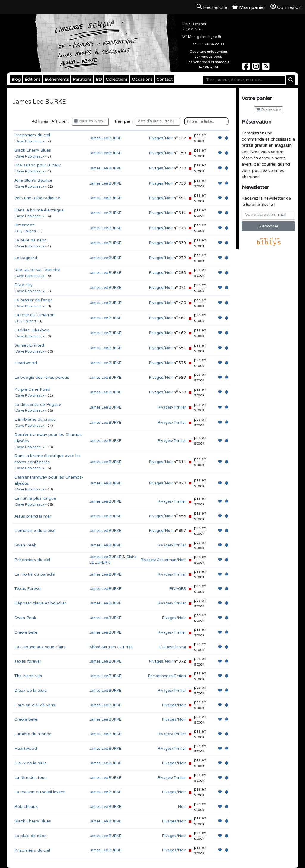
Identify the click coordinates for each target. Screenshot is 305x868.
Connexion (286, 7)
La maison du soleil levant (40, 792)
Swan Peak (25, 545)
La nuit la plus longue (35, 498)
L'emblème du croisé (35, 530)
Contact (165, 79)
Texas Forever (28, 589)
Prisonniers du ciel (32, 135)
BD (99, 79)
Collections (117, 79)
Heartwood (26, 363)
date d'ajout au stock (156, 121)
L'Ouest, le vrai (173, 647)
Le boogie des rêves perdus (42, 377)
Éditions (32, 79)
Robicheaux (26, 807)
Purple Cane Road (32, 389)
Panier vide (268, 110)
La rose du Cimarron (34, 315)
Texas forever (28, 661)
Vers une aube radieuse (37, 198)
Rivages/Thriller (172, 407)
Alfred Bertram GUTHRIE (111, 647)
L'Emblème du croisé (35, 419)
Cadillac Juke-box (32, 330)
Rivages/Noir (161, 138)
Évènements (57, 79)
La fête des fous (30, 778)
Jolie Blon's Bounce (33, 180)
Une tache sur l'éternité (37, 270)
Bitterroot (24, 225)
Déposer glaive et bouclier (40, 603)
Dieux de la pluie (31, 690)
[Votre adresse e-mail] (268, 215)
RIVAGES (178, 589)
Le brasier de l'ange (34, 300)
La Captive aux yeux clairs (40, 647)
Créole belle (26, 632)
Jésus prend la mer (33, 516)
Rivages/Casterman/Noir (163, 560)
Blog (16, 79)
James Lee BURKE (105, 138)
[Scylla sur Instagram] (257, 68)
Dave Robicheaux (30, 141)
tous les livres (89, 121)
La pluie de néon (31, 240)
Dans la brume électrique (39, 210)
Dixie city (23, 285)
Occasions (142, 79)
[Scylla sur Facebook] (247, 68)
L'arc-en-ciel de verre (35, 705)
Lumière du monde (33, 734)
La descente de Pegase (38, 405)
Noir (182, 807)
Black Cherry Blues (33, 150)
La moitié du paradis (35, 574)
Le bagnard (26, 258)
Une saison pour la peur (38, 165)
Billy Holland (26, 231)
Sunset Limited (29, 345)
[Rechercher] (291, 80)
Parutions (82, 79)
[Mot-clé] (244, 80)
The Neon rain (28, 676)
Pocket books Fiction (167, 676)
